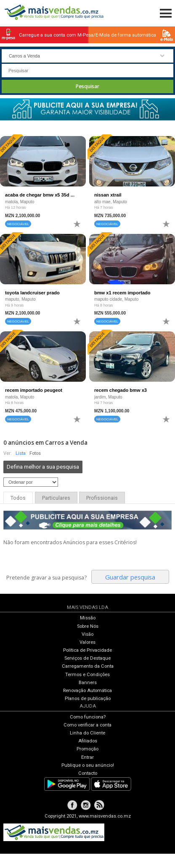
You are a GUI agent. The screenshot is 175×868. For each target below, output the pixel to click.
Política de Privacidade (87, 650)
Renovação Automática (87, 691)
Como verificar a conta (87, 725)
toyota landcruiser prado (32, 293)
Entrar (87, 757)
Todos (18, 498)
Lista (21, 453)
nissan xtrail (108, 195)
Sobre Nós (88, 626)
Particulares (56, 498)
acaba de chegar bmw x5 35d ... (40, 195)
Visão (87, 634)
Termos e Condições (87, 675)
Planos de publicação (88, 699)
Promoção (87, 749)
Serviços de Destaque (87, 658)
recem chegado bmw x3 (121, 390)
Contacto (88, 773)
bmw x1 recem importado (122, 293)
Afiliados (88, 741)
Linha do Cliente (87, 733)
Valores (87, 642)
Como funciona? (88, 717)
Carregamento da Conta (88, 666)
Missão (88, 618)
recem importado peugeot (34, 390)
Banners (88, 683)
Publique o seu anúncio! (88, 765)
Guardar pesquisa (130, 577)
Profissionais (102, 498)
